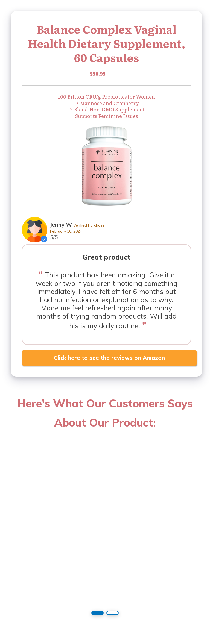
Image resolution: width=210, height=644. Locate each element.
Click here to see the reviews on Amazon (109, 358)
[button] (97, 613)
